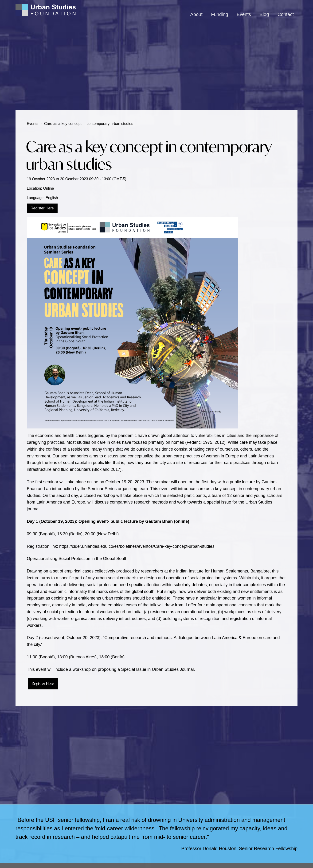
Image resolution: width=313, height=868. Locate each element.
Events (244, 14)
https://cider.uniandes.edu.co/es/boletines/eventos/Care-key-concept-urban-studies (137, 546)
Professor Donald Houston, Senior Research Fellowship (239, 848)
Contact (286, 14)
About (196, 14)
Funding (219, 14)
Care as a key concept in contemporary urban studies (149, 155)
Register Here (42, 208)
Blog (264, 14)
